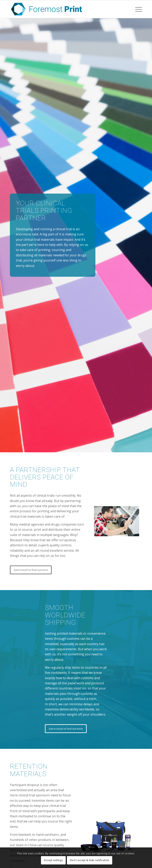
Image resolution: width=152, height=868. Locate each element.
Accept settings (53, 860)
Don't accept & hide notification (90, 860)
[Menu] (137, 9)
